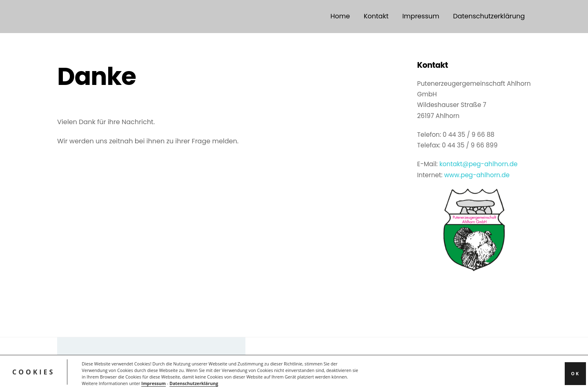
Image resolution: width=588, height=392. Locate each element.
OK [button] (575, 374)
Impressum (154, 383)
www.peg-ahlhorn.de (477, 175)
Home (340, 16)
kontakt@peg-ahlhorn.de (479, 164)
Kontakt (376, 16)
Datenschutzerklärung (194, 383)
